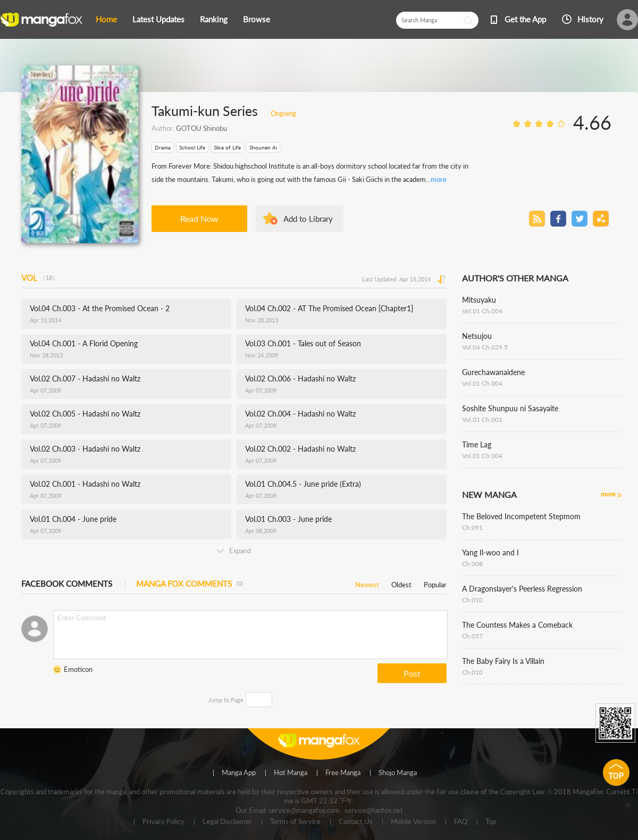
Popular (435, 583)
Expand (234, 551)
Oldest (401, 583)
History (590, 19)
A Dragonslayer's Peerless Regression (522, 589)
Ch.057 (472, 636)
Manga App (239, 773)
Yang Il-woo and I (490, 552)
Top (491, 822)
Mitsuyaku (479, 300)
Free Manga (343, 773)
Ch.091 (472, 527)
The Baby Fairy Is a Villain (503, 661)
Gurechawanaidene (493, 372)
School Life (192, 147)
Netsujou (477, 336)
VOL (40, 278)
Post (412, 673)
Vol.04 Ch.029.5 (485, 347)
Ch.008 (472, 564)
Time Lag (477, 444)
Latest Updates (158, 19)
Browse (257, 19)
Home (106, 19)
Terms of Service (295, 822)
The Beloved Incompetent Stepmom (521, 516)
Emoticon (78, 669)
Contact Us (356, 822)
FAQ (461, 822)
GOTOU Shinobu (202, 128)
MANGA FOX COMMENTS (190, 584)
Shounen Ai (263, 147)
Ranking (214, 19)
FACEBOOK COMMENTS (67, 584)
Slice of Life (227, 147)
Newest (367, 583)
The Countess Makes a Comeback (517, 625)
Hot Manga (291, 773)
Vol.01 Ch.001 (482, 419)
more (439, 179)
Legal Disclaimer (227, 822)
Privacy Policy (163, 822)
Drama (163, 147)
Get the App (525, 19)
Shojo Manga (398, 773)
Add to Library (308, 219)
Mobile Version (413, 822)
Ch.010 (472, 600)
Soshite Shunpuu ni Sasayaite (510, 408)
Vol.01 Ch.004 (482, 311)
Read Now (199, 218)
